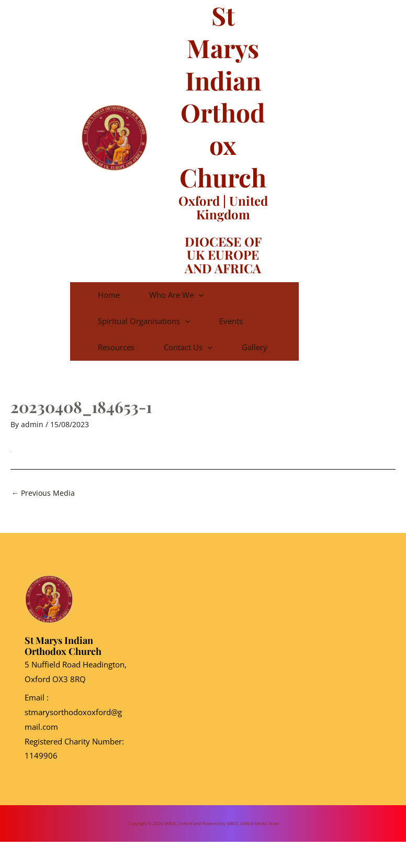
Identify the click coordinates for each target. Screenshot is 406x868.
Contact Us (218, 347)
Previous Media (43, 519)
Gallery (125, 373)
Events (261, 321)
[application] (229, 295)
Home (123, 295)
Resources (130, 347)
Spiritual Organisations (158, 321)
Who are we (207, 295)
